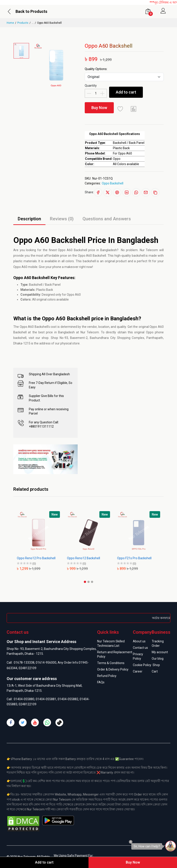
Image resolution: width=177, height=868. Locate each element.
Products (23, 23)
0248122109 (28, 668)
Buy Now (99, 108)
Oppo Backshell (113, 183)
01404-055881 (46, 699)
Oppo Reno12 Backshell (84, 558)
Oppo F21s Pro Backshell (134, 558)
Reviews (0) (62, 219)
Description (29, 219)
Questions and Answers (107, 219)
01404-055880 (24, 699)
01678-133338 (24, 663)
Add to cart (126, 92)
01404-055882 (68, 699)
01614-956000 (46, 663)
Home (10, 23)
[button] (85, 582)
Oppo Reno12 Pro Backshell (36, 558)
